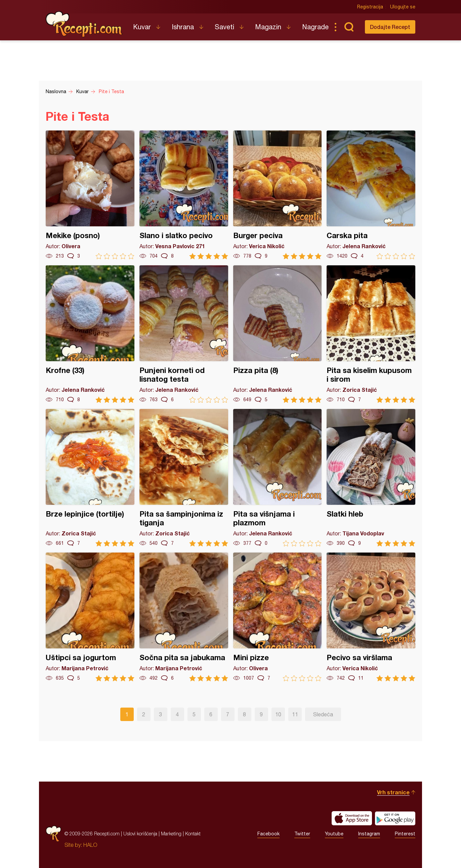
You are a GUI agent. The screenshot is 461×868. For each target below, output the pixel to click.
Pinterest (405, 834)
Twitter (302, 834)
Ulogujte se (403, 7)
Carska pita (371, 195)
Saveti (224, 27)
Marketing (171, 834)
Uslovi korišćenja (140, 834)
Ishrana (183, 27)
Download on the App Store (352, 818)
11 (295, 714)
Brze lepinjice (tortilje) (90, 478)
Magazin (268, 27)
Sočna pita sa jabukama (184, 617)
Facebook (268, 834)
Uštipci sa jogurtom (90, 617)
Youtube (334, 834)
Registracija (370, 7)
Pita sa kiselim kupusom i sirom (371, 334)
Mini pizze (278, 617)
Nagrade (315, 27)
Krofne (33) (90, 334)
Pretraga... (349, 27)
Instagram (369, 834)
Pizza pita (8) (278, 334)
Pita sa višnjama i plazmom (278, 478)
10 (278, 714)
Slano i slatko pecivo (184, 195)
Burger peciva (278, 195)
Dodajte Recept (390, 27)
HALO (90, 845)
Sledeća (323, 714)
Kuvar (142, 27)
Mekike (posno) (90, 195)
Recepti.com (84, 24)
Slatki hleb (371, 478)
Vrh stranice (393, 792)
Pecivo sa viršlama (371, 617)
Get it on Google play (395, 818)
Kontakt (193, 834)
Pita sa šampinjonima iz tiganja (184, 478)
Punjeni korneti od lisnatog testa (184, 334)
